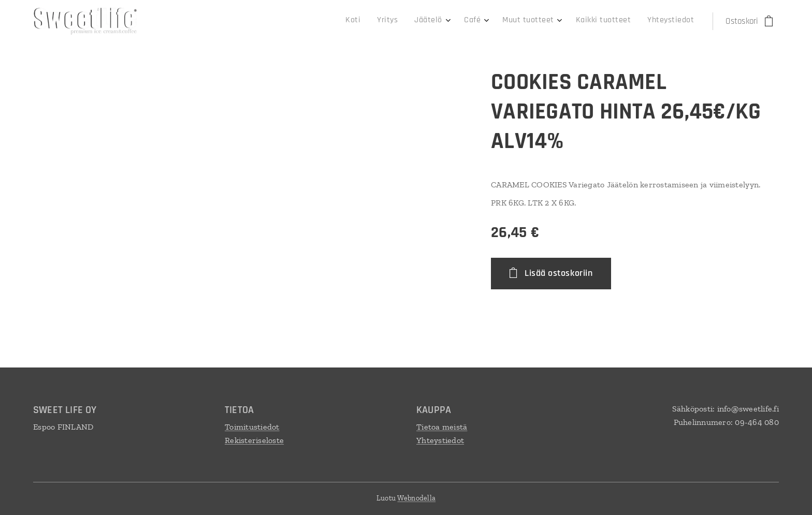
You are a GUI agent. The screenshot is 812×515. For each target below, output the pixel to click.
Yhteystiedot (440, 440)
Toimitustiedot (252, 427)
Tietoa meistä (442, 427)
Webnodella (416, 498)
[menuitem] (574, 21)
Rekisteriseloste (254, 440)
